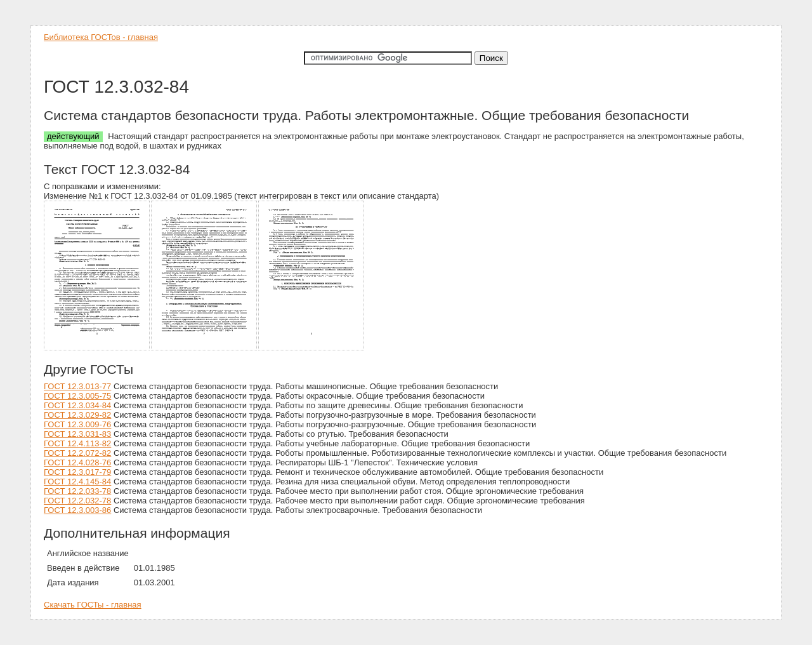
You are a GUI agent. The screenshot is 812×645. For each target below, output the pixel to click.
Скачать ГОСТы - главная (93, 605)
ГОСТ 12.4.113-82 (77, 443)
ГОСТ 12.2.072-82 (77, 453)
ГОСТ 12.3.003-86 (77, 510)
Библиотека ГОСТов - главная (101, 37)
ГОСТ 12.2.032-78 (77, 501)
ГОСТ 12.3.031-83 (77, 434)
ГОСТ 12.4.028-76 (77, 462)
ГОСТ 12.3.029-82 (77, 415)
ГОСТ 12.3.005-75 (77, 396)
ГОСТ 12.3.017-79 (77, 472)
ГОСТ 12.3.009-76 (77, 424)
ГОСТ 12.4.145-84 (77, 482)
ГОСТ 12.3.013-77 (77, 386)
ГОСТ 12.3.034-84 (77, 405)
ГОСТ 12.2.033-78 (77, 491)
